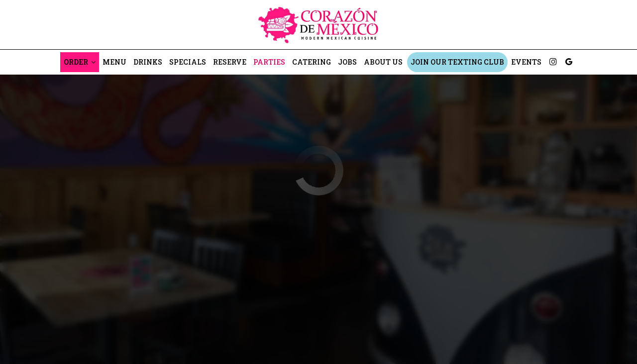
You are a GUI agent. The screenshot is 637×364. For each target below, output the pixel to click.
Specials (188, 62)
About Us (383, 62)
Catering (312, 62)
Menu (114, 62)
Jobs (347, 62)
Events (526, 62)
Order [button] (80, 62)
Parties (269, 62)
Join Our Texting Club (457, 62)
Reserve (230, 62)
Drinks (148, 62)
